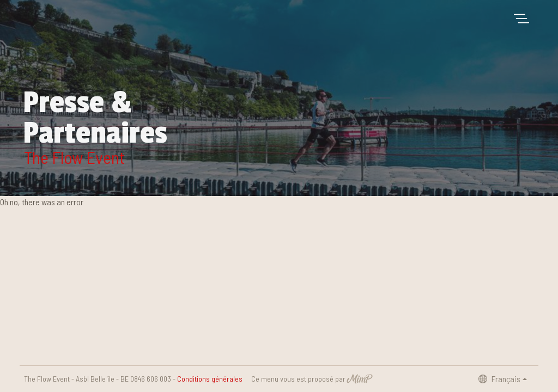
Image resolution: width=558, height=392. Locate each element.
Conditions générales (210, 379)
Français (499, 379)
